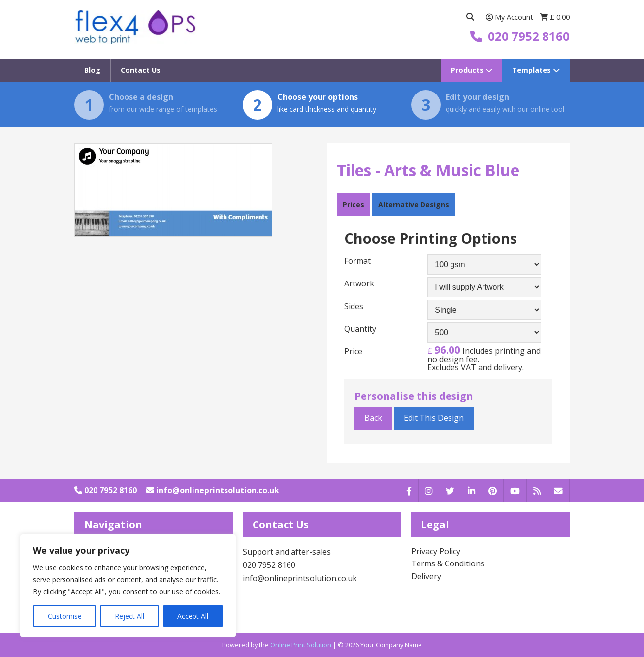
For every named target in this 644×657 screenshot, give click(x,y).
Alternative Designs (414, 204)
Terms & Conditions (448, 563)
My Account (511, 17)
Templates (536, 70)
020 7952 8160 (106, 490)
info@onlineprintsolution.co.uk (213, 490)
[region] (128, 586)
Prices (354, 204)
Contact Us (141, 70)
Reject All (129, 616)
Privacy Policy (436, 551)
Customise (65, 616)
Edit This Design (434, 418)
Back (373, 418)
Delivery (426, 576)
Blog (92, 70)
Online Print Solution (301, 645)
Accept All (193, 616)
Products (472, 70)
